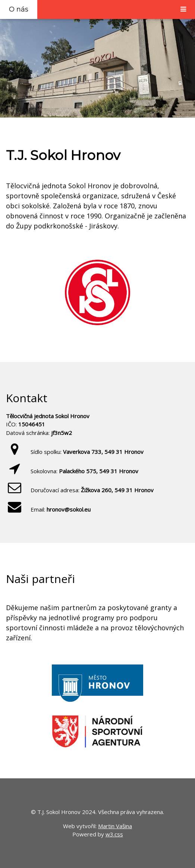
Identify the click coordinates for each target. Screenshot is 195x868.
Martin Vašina (115, 826)
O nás (19, 9)
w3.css (114, 834)
